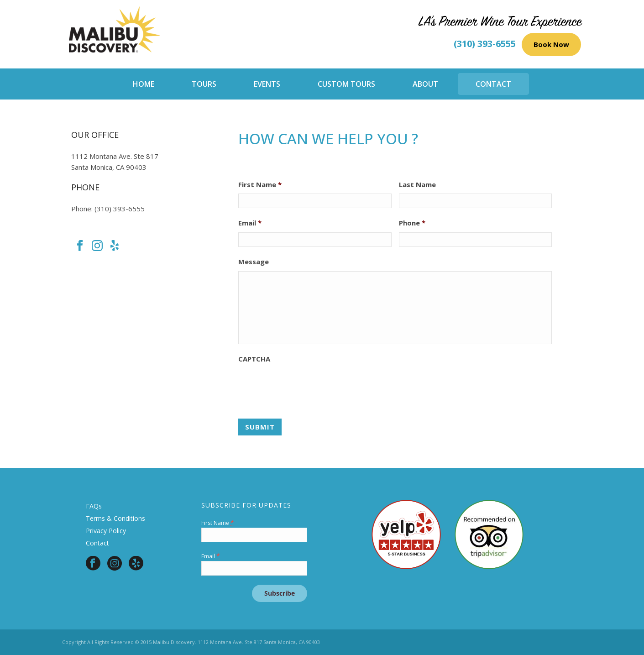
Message (254, 262)
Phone (412, 223)
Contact (493, 84)
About (425, 84)
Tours (204, 84)
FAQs (94, 506)
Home (144, 84)
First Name (260, 185)
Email (250, 223)
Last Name (417, 185)
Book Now (551, 44)
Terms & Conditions (115, 518)
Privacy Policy (106, 531)
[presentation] (308, 386)
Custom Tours (346, 84)
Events (267, 84)
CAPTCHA (254, 359)
